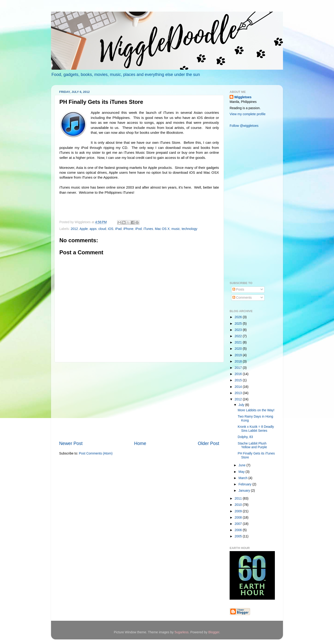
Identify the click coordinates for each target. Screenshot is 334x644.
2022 (239, 336)
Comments (242, 297)
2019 (239, 355)
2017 (239, 368)
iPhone (128, 229)
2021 (239, 342)
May (242, 472)
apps (93, 229)
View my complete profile (248, 114)
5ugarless (181, 632)
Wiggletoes (243, 97)
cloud (102, 229)
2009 (239, 511)
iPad (118, 229)
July (242, 405)
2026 (239, 317)
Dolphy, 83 (245, 437)
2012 (74, 229)
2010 (239, 505)
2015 (239, 380)
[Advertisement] (139, 401)
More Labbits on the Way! (256, 410)
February (245, 484)
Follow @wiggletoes (244, 126)
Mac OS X (162, 229)
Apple (84, 229)
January (245, 490)
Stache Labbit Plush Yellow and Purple (252, 445)
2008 (239, 517)
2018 (239, 361)
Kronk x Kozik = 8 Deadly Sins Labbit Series (256, 429)
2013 (239, 393)
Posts (238, 289)
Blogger (214, 632)
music (176, 229)
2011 (239, 498)
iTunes (148, 229)
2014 (239, 387)
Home (140, 443)
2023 (239, 330)
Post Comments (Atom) (96, 453)
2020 (239, 349)
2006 (239, 530)
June (242, 465)
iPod (138, 229)
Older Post (209, 443)
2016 (239, 374)
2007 (239, 524)
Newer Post (71, 443)
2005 (239, 536)
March (243, 478)
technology (189, 229)
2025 (239, 324)
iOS (111, 229)
